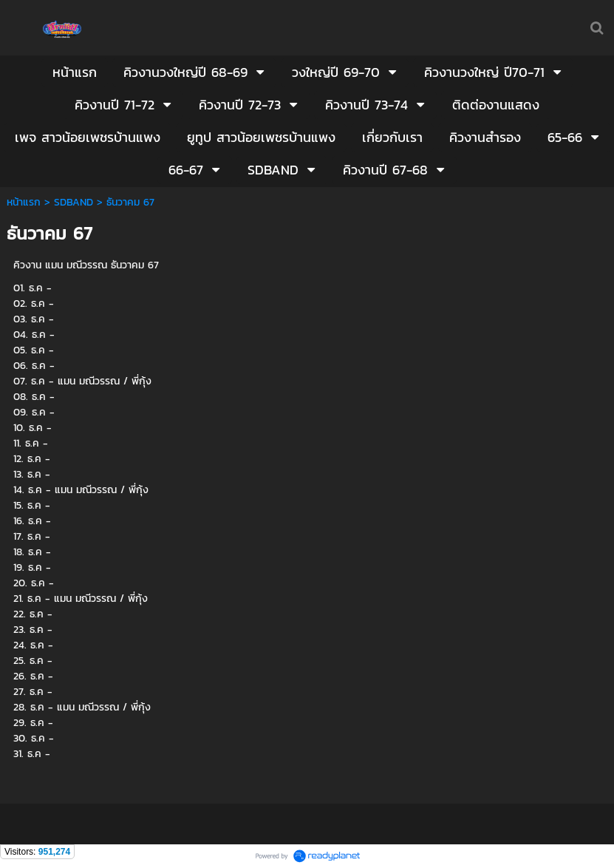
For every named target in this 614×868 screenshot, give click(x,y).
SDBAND (74, 202)
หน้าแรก (24, 202)
